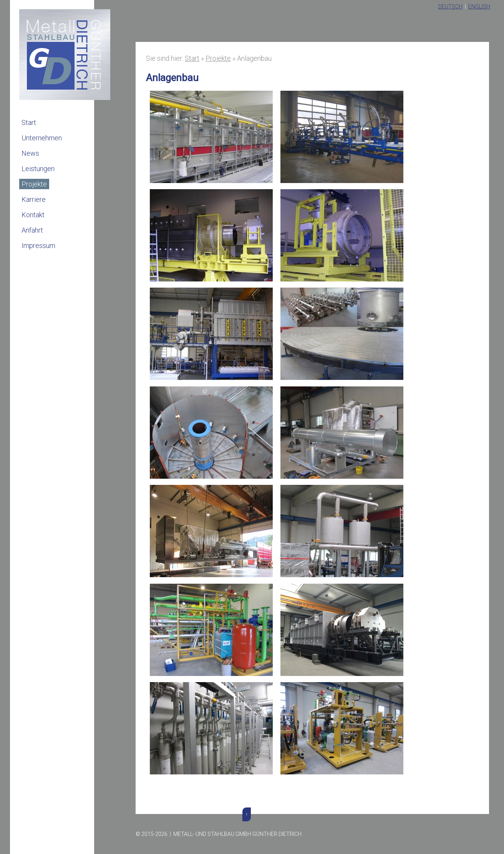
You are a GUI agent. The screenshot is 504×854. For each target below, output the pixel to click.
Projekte (34, 184)
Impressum (38, 246)
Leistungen (38, 169)
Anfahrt (32, 230)
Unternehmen (42, 138)
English (479, 7)
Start (29, 122)
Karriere (34, 199)
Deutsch (450, 7)
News (30, 153)
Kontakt (33, 215)
